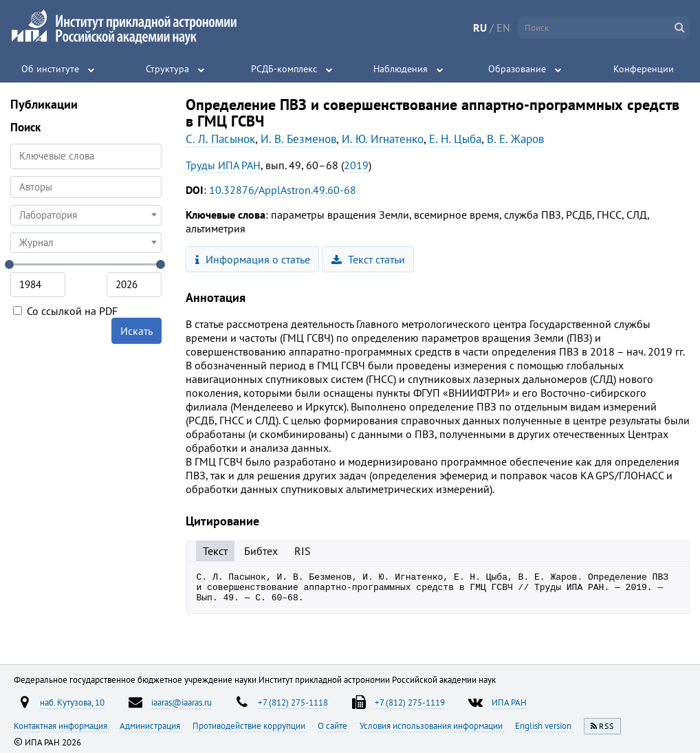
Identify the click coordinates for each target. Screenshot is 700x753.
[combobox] (86, 187)
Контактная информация (62, 725)
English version (544, 725)
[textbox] (86, 215)
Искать (136, 331)
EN (503, 28)
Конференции (644, 69)
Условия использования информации (432, 725)
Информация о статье (253, 259)
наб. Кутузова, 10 (72, 702)
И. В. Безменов (298, 139)
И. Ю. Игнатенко (383, 139)
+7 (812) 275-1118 (293, 702)
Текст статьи (368, 259)
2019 (356, 165)
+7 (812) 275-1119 (410, 702)
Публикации (44, 104)
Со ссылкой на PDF (65, 311)
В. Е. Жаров (515, 139)
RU (480, 28)
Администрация (151, 725)
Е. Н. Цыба (455, 139)
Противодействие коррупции (250, 725)
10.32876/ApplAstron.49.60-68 (283, 190)
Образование (517, 69)
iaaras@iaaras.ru (182, 702)
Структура (167, 69)
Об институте (50, 69)
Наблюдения (401, 69)
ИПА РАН (509, 702)
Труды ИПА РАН (223, 165)
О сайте (333, 725)
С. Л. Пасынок (220, 139)
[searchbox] (86, 187)
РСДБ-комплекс (284, 69)
